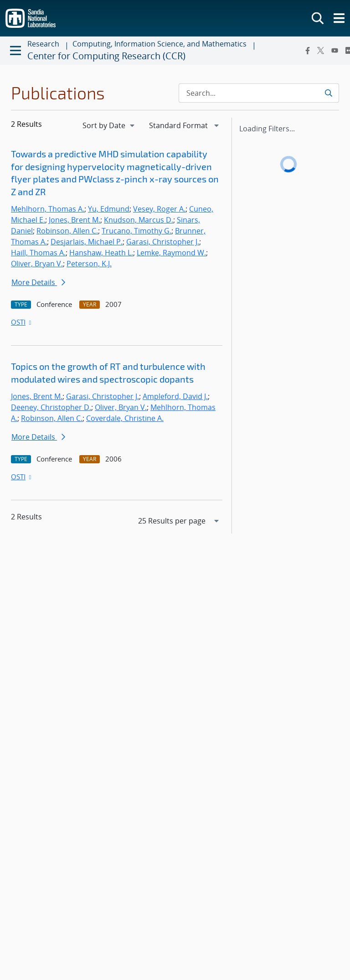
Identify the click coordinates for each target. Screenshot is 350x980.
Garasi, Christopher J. (163, 242)
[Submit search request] (328, 93)
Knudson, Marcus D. (139, 220)
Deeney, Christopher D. (51, 407)
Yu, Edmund (109, 209)
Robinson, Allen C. (67, 231)
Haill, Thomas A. (38, 253)
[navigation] (109, 125)
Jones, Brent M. (75, 220)
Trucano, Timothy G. (136, 231)
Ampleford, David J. (175, 396)
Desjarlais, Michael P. (87, 242)
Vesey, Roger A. (159, 209)
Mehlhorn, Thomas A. (48, 209)
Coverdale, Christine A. (125, 418)
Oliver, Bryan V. (37, 264)
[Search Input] (259, 93)
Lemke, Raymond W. (171, 253)
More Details (38, 282)
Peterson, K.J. (89, 264)
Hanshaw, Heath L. (101, 253)
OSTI (22, 322)
